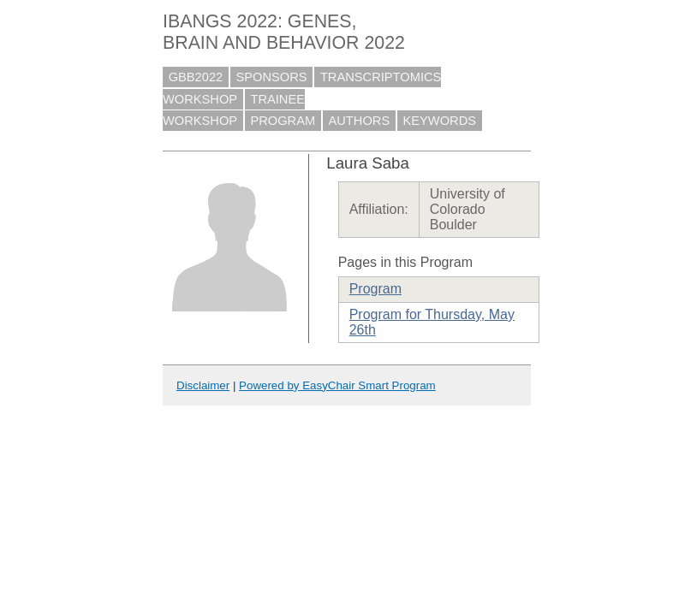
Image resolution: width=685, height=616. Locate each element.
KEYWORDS (439, 121)
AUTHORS (360, 121)
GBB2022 (196, 77)
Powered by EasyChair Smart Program (337, 385)
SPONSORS (272, 77)
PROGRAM (283, 121)
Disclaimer (203, 385)
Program (375, 289)
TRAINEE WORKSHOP (234, 110)
